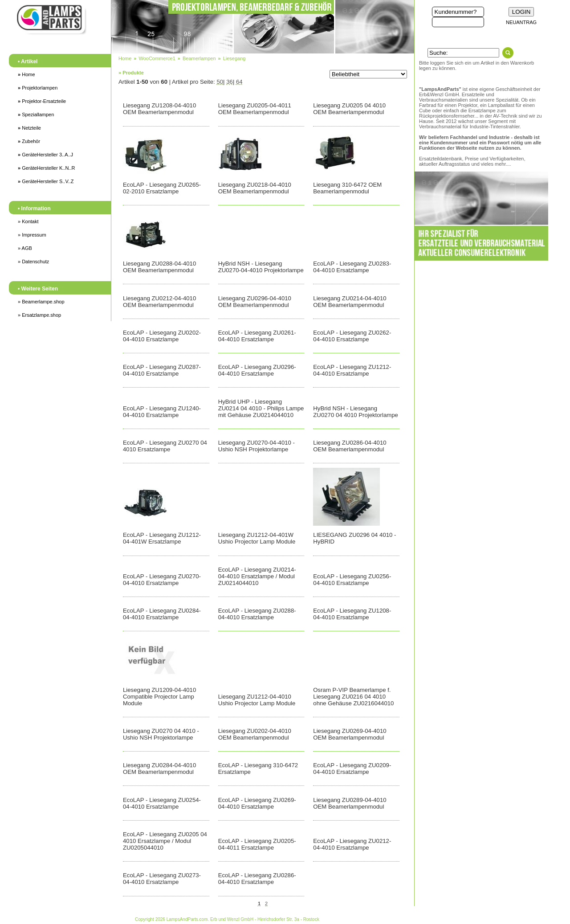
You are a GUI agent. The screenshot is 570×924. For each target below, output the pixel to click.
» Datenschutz (33, 262)
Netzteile (29, 128)
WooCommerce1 (157, 58)
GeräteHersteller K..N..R (46, 168)
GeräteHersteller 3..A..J (45, 155)
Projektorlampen (38, 88)
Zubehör (29, 141)
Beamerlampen (199, 58)
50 (220, 82)
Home (26, 74)
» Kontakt (28, 221)
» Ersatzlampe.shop (39, 315)
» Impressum (32, 235)
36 (230, 82)
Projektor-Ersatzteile (42, 101)
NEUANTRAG (521, 22)
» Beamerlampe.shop (41, 302)
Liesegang (234, 58)
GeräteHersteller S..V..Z (46, 181)
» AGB (25, 248)
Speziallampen (36, 114)
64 (239, 82)
